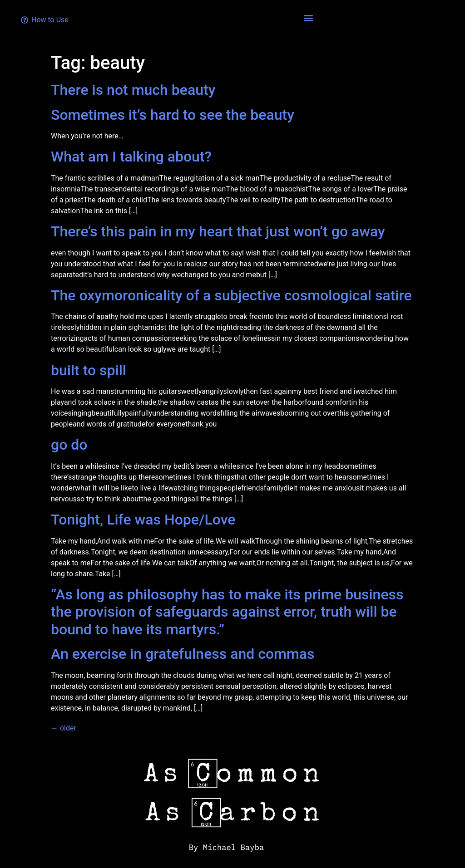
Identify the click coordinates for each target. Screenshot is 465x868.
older (64, 728)
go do (69, 445)
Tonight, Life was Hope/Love (143, 520)
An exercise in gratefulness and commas (183, 654)
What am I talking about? (131, 157)
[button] (309, 17)
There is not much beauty (133, 90)
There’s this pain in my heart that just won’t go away (218, 231)
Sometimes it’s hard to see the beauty (173, 115)
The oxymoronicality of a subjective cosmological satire (231, 295)
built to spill (89, 370)
